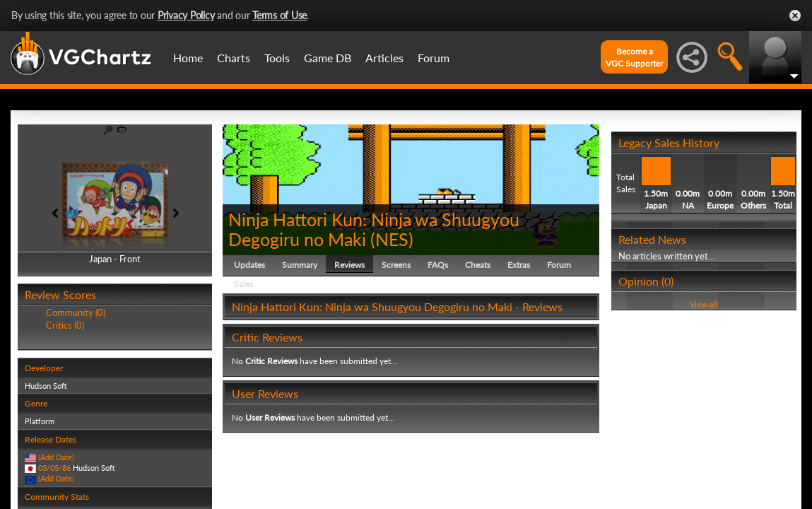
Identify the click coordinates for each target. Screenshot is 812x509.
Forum (434, 58)
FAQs (438, 265)
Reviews (349, 265)
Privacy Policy (186, 15)
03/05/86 (54, 468)
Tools (277, 58)
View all (704, 304)
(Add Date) (56, 457)
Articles (384, 58)
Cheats (478, 265)
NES (392, 239)
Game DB (328, 58)
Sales (243, 284)
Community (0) (76, 312)
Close (795, 16)
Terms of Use (280, 15)
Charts (234, 58)
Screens (396, 265)
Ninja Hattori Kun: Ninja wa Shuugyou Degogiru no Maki (374, 229)
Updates (249, 265)
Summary (300, 265)
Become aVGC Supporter (634, 57)
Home (188, 58)
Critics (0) (65, 325)
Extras (519, 265)
